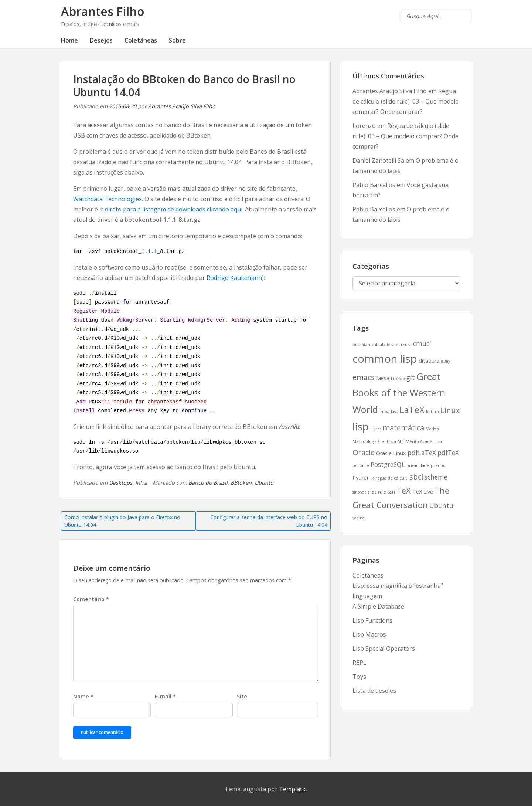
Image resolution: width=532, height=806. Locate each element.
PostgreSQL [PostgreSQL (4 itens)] (388, 464)
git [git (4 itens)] (411, 377)
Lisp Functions (372, 620)
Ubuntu (264, 483)
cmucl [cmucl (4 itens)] (422, 343)
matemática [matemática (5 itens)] (403, 428)
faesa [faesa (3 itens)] (383, 378)
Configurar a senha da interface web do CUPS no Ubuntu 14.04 (269, 521)
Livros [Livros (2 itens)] (376, 429)
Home (69, 40)
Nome (83, 696)
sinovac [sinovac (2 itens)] (359, 492)
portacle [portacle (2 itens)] (361, 465)
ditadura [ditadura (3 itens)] (429, 361)
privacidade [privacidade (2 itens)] (418, 465)
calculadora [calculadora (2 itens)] (383, 345)
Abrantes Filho (103, 11)
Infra (141, 483)
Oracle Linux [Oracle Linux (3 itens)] (391, 453)
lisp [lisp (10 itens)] (361, 426)
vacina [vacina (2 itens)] (359, 518)
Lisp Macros (369, 634)
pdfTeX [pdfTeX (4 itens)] (448, 453)
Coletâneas (141, 40)
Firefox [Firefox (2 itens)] (398, 379)
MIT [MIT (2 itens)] (401, 441)
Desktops (121, 483)
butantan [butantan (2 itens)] (361, 345)
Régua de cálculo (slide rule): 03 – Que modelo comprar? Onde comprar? (406, 101)
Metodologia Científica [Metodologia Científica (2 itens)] (374, 441)
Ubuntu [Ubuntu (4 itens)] (441, 505)
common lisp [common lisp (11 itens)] (385, 359)
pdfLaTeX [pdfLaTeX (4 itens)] (422, 453)
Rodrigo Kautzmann (234, 278)
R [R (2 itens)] (373, 478)
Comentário (91, 599)
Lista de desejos (374, 691)
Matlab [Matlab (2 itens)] (432, 429)
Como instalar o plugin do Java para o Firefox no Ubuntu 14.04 (122, 521)
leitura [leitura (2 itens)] (432, 412)
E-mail (165, 696)
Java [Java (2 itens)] (395, 412)
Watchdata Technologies (108, 199)
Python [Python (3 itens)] (361, 477)
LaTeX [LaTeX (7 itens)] (412, 410)
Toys (359, 677)
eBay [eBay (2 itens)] (445, 361)
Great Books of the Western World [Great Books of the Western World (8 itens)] (399, 393)
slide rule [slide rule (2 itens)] (377, 492)
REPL (359, 663)
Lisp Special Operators (384, 648)
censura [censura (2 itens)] (404, 345)
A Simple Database (378, 606)
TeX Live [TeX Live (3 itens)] (423, 492)
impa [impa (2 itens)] (384, 412)
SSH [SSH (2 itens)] (391, 492)
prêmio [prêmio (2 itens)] (438, 465)
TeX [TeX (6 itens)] (404, 490)
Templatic (293, 789)
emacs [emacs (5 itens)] (364, 377)
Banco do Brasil (208, 483)
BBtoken (241, 483)
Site (242, 696)
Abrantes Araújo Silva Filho (182, 106)
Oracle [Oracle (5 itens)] (364, 452)
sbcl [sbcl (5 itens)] (416, 477)
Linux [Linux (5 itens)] (450, 410)
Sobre (177, 40)
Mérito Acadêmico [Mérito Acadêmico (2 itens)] (424, 441)
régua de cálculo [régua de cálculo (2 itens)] (392, 478)
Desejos (101, 40)
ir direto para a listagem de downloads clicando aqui (171, 209)
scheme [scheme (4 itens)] (436, 477)
